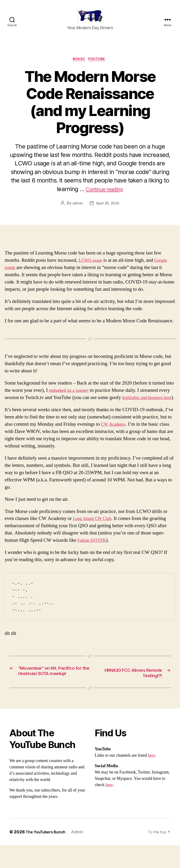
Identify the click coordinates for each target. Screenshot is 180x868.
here (152, 778)
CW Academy (115, 440)
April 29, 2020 (108, 211)
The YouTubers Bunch (48, 855)
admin (77, 211)
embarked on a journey (71, 398)
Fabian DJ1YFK (94, 556)
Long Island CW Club (95, 534)
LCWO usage (92, 268)
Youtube (99, 67)
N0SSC (79, 67)
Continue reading (104, 197)
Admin (82, 855)
